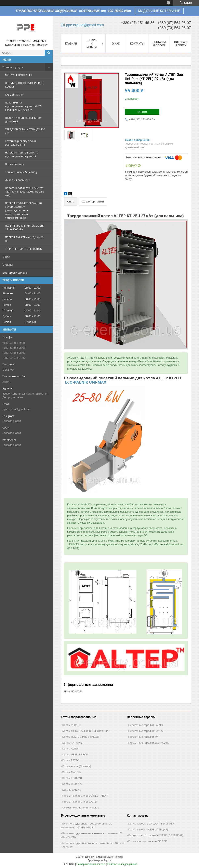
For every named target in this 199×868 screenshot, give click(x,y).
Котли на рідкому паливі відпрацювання (21, 143)
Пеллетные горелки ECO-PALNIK (149, 743)
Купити (142, 112)
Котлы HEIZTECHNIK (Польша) (81, 737)
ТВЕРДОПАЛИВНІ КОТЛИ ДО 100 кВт (25, 131)
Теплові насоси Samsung (21, 172)
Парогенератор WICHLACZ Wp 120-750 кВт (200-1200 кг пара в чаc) (25, 191)
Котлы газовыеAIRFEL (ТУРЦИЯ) (148, 829)
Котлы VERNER (71, 725)
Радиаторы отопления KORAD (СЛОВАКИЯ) (156, 835)
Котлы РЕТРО (71, 760)
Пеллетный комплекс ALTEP (80, 802)
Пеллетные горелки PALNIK (146, 725)
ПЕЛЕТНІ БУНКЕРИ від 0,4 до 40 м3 (24, 239)
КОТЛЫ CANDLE (72, 790)
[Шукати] (49, 53)
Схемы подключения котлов (81, 807)
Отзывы (8, 265)
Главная (71, 44)
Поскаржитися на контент (91, 864)
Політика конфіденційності (122, 864)
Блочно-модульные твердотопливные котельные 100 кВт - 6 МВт (87, 825)
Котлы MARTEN (72, 772)
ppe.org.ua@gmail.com (16, 409)
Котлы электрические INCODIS (148, 841)
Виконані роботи (181, 44)
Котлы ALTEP (70, 748)
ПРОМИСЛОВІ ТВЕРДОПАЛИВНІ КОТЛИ (25, 85)
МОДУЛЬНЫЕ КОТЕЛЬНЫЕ (159, 11)
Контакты (137, 44)
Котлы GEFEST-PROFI (75, 754)
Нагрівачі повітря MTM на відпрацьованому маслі (22, 154)
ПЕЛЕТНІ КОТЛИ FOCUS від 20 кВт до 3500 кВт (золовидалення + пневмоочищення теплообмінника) (23, 210)
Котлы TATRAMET (73, 743)
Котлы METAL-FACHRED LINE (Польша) (86, 731)
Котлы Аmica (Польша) (77, 766)
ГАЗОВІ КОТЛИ (14, 95)
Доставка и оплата (15, 273)
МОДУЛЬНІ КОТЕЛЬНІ (18, 75)
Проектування (15, 164)
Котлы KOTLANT (72, 778)
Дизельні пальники (18, 180)
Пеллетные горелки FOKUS (146, 731)
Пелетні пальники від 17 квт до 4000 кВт (23, 120)
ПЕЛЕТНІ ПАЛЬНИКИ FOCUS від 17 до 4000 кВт (24, 227)
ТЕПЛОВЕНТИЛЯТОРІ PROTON (24, 249)
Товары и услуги (13, 67)
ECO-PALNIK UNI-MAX (85, 382)
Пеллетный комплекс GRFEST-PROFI (85, 796)
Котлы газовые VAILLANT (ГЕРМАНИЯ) (152, 823)
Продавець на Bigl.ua (99, 860)
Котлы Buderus (72, 784)
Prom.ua (118, 857)
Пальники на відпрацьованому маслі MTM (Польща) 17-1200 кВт (24, 106)
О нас (6, 257)
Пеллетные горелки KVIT (144, 737)
